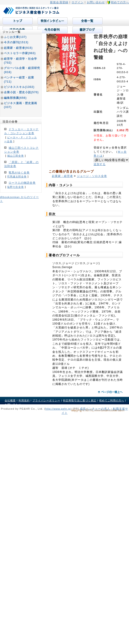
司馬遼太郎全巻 (17, 176)
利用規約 (24, 400)
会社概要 (10, 400)
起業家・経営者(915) (18, 48)
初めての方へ (120, 2)
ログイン (78, 2)
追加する (100, 164)
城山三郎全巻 (16, 156)
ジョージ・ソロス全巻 (92, 176)
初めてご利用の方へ (112, 400)
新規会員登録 (59, 2)
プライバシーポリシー (46, 400)
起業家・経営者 (62, 176)
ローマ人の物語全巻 (22, 183)
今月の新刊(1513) (16, 42)
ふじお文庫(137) (15, 37)
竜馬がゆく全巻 (19, 173)
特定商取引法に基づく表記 (80, 400)
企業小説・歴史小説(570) (21, 92)
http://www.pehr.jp (58, 409)
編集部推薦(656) (15, 98)
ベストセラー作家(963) (20, 53)
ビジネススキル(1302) (19, 87)
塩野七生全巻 (16, 187)
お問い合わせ (96, 2)
